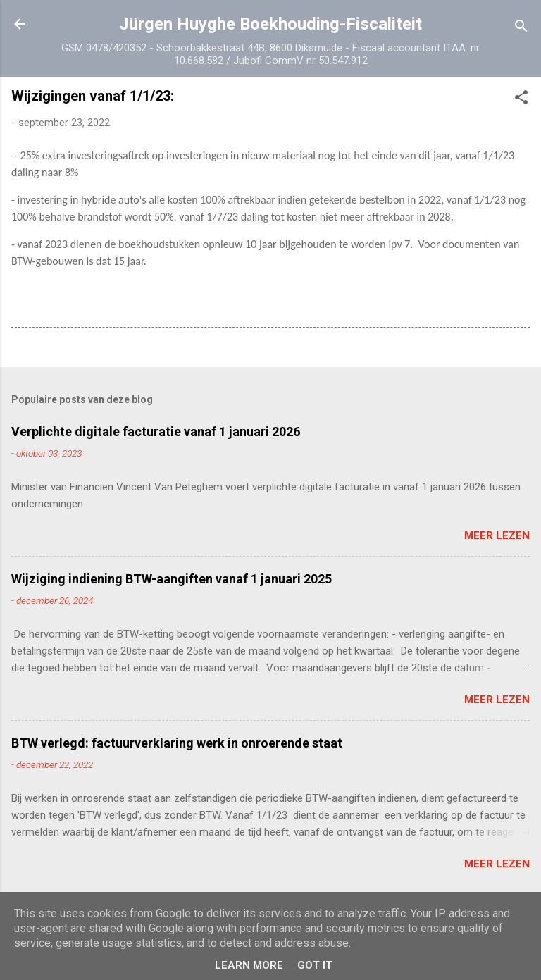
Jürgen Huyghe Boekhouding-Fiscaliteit (270, 24)
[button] (521, 100)
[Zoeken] (521, 29)
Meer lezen (497, 535)
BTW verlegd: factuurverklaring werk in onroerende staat (177, 743)
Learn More (249, 965)
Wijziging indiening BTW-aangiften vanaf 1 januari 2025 (172, 579)
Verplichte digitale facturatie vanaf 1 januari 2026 (156, 432)
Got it (315, 965)
